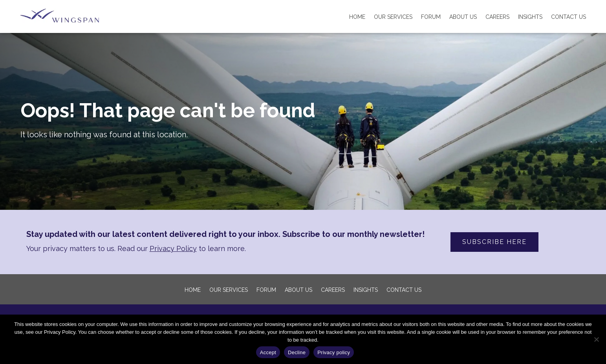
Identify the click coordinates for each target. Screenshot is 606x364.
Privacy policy (334, 352)
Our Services (393, 17)
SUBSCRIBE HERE (494, 242)
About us (463, 17)
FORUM (431, 17)
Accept (268, 352)
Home (357, 17)
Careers (497, 17)
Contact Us (568, 17)
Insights (530, 17)
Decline (297, 352)
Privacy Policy (173, 248)
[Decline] (596, 339)
